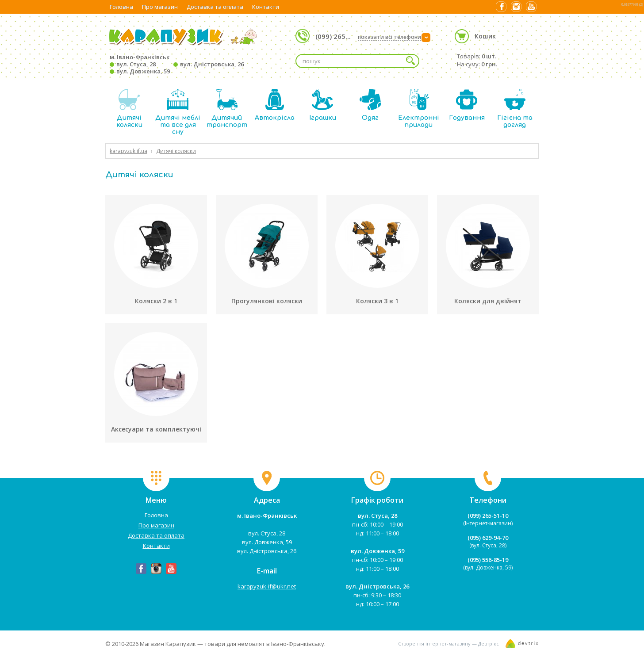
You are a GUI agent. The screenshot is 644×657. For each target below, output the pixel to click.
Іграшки (323, 105)
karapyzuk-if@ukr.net (267, 586)
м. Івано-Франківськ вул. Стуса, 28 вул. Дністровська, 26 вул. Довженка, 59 (177, 64)
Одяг (370, 105)
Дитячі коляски (129, 109)
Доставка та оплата (215, 7)
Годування (467, 105)
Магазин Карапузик (168, 644)
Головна (121, 7)
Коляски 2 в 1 (156, 301)
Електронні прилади (419, 109)
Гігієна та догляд (515, 109)
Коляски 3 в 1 (377, 301)
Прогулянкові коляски (267, 301)
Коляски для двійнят (488, 301)
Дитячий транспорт (227, 109)
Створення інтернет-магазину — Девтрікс (448, 644)
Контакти (266, 7)
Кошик (485, 36)
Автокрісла (275, 105)
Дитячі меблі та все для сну (178, 112)
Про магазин (160, 7)
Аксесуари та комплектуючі (156, 429)
